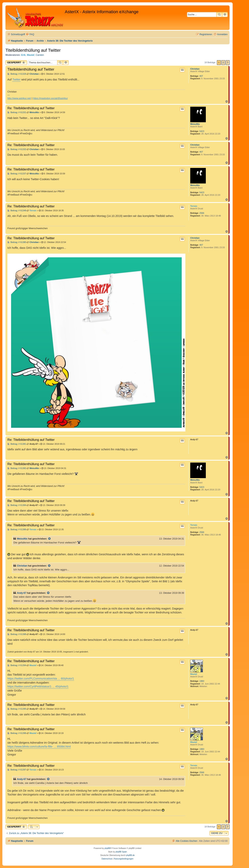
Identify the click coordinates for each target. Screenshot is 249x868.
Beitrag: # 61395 (17, 709)
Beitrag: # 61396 (17, 733)
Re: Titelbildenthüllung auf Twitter (31, 108)
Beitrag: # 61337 (17, 174)
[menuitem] (30, 34)
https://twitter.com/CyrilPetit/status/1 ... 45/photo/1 (38, 686)
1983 (202, 681)
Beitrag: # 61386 (17, 530)
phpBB (107, 848)
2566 (202, 213)
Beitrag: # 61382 (17, 468)
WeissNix (195, 124)
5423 (202, 131)
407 (201, 76)
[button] (228, 63)
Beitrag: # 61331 (17, 112)
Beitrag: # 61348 (17, 211)
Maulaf (31, 55)
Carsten (40, 55)
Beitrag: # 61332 (17, 149)
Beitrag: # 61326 (17, 74)
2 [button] (223, 62)
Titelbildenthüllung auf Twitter (33, 50)
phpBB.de (130, 855)
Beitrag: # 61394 (17, 665)
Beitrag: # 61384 (17, 505)
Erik (23, 55)
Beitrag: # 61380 (17, 242)
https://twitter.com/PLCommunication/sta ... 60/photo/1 (41, 679)
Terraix (194, 206)
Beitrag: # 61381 (17, 444)
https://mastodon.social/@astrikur (50, 98)
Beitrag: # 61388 (17, 634)
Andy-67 (22, 593)
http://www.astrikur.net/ (19, 98)
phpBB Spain (121, 852)
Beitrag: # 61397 (17, 770)
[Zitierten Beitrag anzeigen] (50, 539)
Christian (195, 69)
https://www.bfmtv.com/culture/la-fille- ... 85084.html (39, 747)
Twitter (16, 79)
